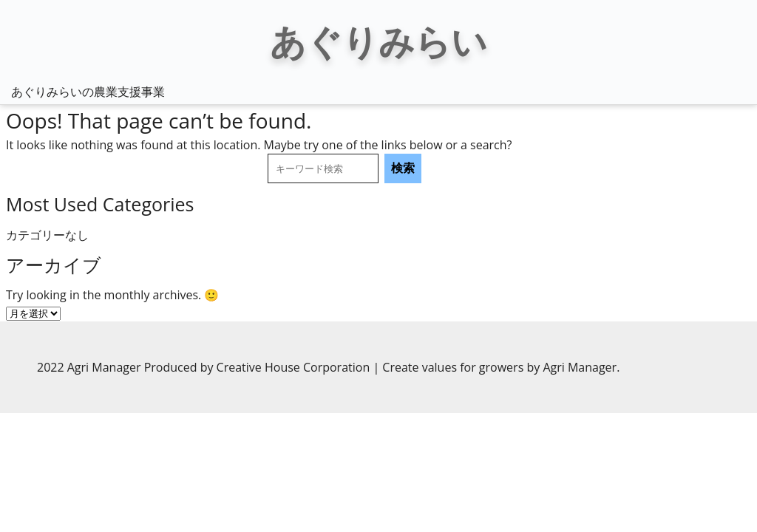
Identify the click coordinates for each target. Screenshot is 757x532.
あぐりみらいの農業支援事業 (88, 92)
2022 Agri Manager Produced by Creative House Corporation (205, 367)
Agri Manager (580, 367)
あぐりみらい (378, 41)
